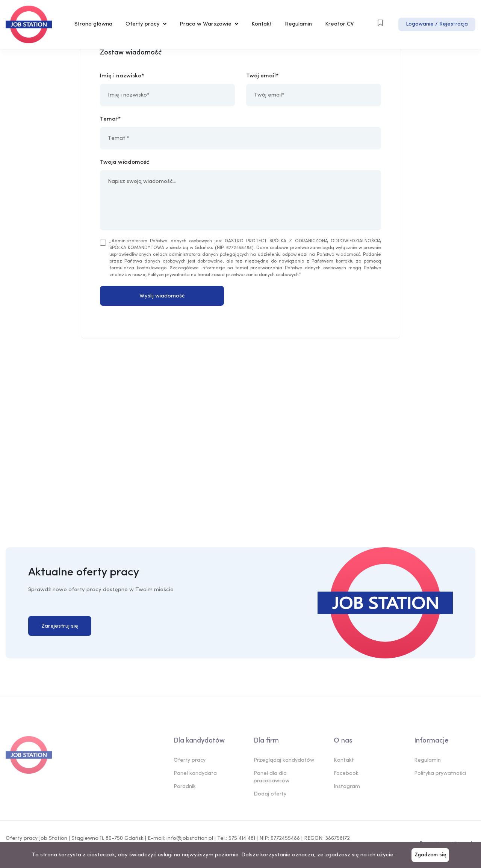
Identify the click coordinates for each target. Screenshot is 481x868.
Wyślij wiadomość (162, 296)
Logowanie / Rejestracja (437, 24)
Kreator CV (339, 24)
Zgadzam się (430, 855)
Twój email (261, 76)
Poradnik (185, 789)
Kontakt (262, 24)
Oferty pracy (146, 24)
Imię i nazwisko (121, 76)
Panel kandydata (195, 775)
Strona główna (93, 24)
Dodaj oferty (270, 796)
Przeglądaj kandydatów (284, 762)
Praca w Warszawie (209, 24)
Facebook (346, 775)
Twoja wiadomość (125, 162)
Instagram (347, 789)
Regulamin (298, 24)
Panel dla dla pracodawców (272, 779)
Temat (109, 119)
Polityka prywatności (440, 775)
